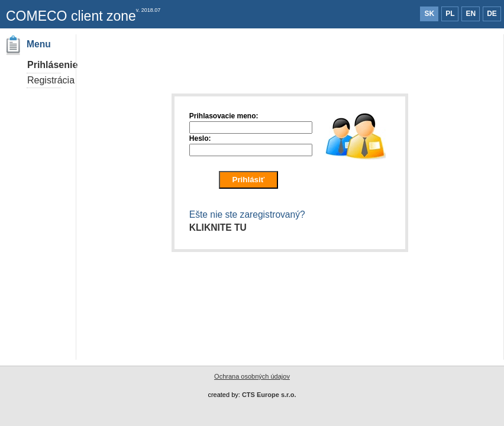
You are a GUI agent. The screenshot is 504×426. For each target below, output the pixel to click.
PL (450, 14)
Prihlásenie (52, 65)
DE (492, 14)
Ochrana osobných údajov (252, 376)
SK (429, 14)
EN (471, 14)
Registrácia (51, 80)
